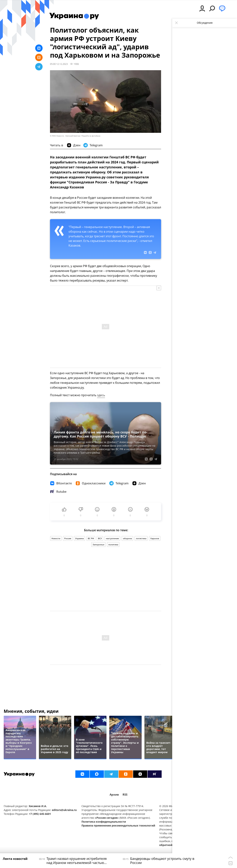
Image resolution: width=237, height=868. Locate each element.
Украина (79, 538)
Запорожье (98, 544)
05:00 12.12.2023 (59, 64)
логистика (141, 538)
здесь (101, 395)
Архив (114, 795)
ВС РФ (91, 538)
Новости (56, 538)
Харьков (155, 538)
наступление (112, 538)
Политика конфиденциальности (104, 822)
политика (113, 544)
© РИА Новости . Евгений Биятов (65, 136)
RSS (125, 795)
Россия (68, 538)
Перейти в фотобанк (91, 136)
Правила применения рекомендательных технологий (118, 825)
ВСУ (100, 538)
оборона (127, 538)
